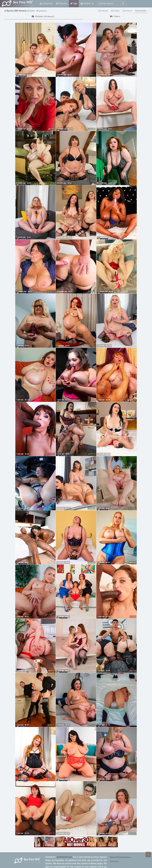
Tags (74, 3)
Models (85, 3)
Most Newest (103, 11)
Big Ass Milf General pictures (120, 857)
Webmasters (114, 861)
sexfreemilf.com (64, 857)
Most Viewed (127, 11)
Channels (62, 3)
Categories (46, 3)
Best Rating (115, 11)
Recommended (141, 11)
